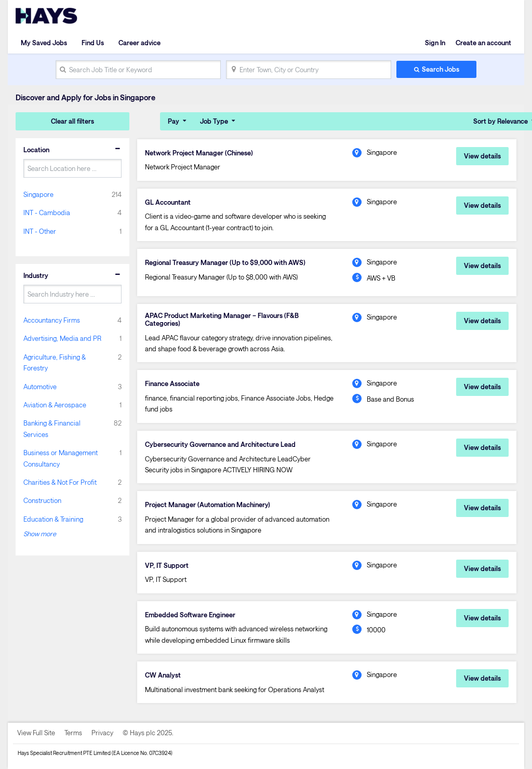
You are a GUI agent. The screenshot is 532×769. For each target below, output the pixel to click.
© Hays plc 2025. (148, 733)
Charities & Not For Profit (60, 482)
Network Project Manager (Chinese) (199, 153)
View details (482, 156)
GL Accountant (168, 202)
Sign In (435, 43)
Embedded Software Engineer (190, 615)
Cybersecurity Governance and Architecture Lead (220, 444)
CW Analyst (163, 675)
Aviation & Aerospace (55, 405)
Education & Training (53, 519)
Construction (42, 500)
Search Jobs (441, 69)
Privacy (102, 733)
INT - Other (40, 231)
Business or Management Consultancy (61, 458)
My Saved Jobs (44, 43)
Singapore (38, 194)
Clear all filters (72, 121)
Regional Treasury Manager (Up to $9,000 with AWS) (225, 262)
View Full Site (36, 733)
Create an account (483, 43)
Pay (174, 121)
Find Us (93, 43)
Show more (40, 534)
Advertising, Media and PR (62, 338)
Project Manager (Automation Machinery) (208, 505)
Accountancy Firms (52, 320)
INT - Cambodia (47, 213)
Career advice (139, 43)
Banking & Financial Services (52, 428)
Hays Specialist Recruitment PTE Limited (64, 753)
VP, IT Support (167, 565)
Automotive (40, 387)
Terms (73, 733)
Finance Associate (172, 383)
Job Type (214, 121)
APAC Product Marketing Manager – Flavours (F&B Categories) (222, 319)
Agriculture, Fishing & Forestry (55, 362)
